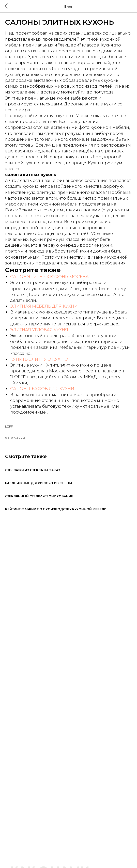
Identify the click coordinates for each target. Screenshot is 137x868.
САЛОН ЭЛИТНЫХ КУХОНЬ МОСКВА (49, 277)
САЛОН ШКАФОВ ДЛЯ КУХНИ (42, 389)
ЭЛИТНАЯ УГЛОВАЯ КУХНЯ (39, 330)
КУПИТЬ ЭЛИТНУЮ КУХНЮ (39, 359)
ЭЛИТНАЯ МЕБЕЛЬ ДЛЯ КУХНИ (44, 306)
